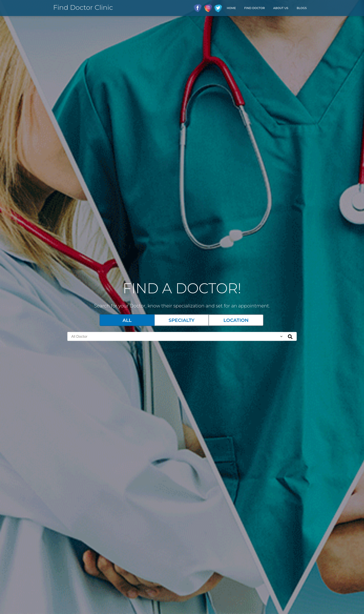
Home (231, 8)
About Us (281, 8)
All (127, 320)
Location (236, 320)
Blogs (302, 8)
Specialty (182, 320)
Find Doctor (255, 8)
